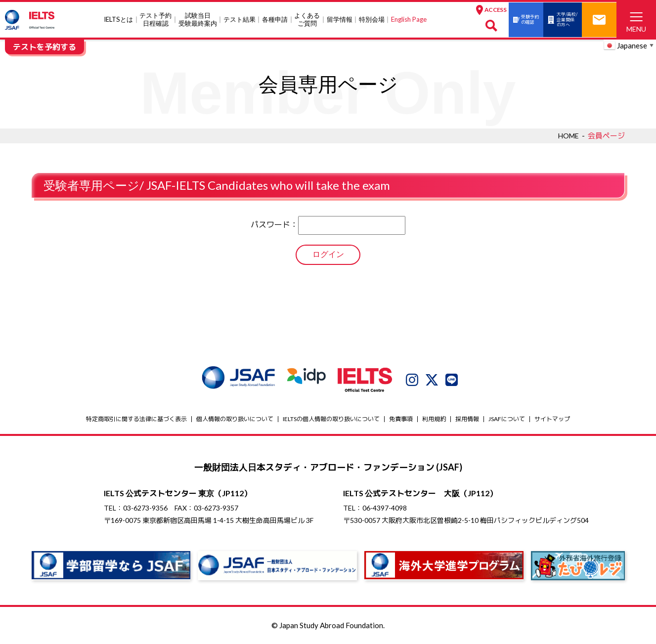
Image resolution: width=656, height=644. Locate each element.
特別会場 (352, 19)
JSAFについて (507, 419)
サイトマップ (552, 419)
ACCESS (453, 10)
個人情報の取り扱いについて (235, 419)
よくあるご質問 (288, 19)
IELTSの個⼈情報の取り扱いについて (331, 419)
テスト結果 (220, 19)
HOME (568, 135)
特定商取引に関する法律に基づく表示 (136, 419)
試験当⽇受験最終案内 (178, 19)
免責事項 (401, 419)
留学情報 (320, 19)
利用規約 (434, 419)
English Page (390, 19)
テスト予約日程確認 (136, 19)
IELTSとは (99, 19)
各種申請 (256, 19)
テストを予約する (44, 47)
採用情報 (467, 419)
